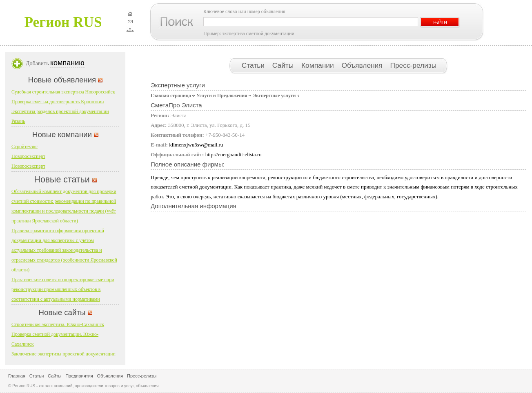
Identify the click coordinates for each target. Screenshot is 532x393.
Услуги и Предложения (222, 95)
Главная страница (171, 95)
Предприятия (79, 376)
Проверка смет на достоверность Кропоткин (58, 102)
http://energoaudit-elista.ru (234, 154)
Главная (17, 376)
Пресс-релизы (413, 65)
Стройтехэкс (24, 147)
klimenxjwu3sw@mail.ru (196, 145)
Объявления (363, 65)
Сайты (284, 65)
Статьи (254, 65)
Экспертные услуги (274, 95)
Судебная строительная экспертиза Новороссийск (63, 92)
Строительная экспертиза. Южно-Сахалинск (58, 324)
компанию (67, 63)
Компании (318, 65)
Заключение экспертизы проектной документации (63, 354)
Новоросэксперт (28, 156)
